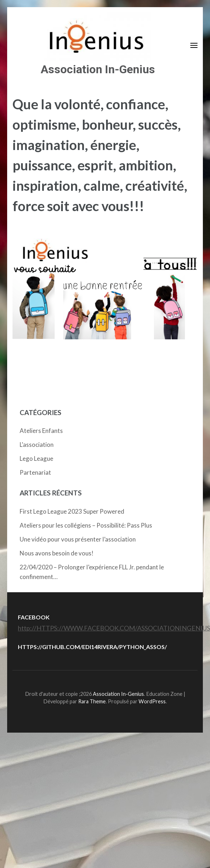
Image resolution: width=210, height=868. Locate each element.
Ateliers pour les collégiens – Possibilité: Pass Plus (86, 525)
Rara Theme (92, 701)
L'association (37, 445)
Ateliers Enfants (41, 431)
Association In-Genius (98, 69)
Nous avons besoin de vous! (57, 553)
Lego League (36, 458)
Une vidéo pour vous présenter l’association (78, 539)
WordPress (152, 701)
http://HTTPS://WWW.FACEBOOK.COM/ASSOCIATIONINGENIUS (114, 628)
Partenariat (35, 472)
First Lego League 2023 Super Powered (72, 511)
